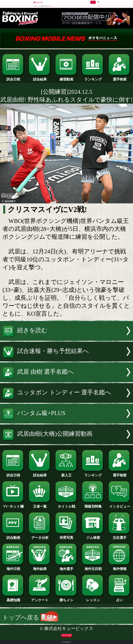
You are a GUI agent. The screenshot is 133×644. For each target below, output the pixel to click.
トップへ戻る (30, 617)
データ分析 (40, 536)
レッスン (93, 598)
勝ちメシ (66, 598)
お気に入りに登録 (67, 636)
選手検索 (120, 78)
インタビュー (120, 505)
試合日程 (13, 78)
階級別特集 (93, 505)
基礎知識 (13, 598)
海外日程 (13, 567)
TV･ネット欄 (13, 505)
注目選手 (120, 536)
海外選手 (66, 567)
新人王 (66, 474)
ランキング (93, 78)
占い (120, 598)
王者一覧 (40, 505)
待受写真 (66, 536)
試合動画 (13, 536)
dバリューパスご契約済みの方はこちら (42, 6)
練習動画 (66, 78)
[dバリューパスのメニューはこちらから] (98, 2)
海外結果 (40, 567)
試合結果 (40, 78)
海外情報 (120, 567)
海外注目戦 (93, 567)
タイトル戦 (66, 505)
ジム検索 (93, 536)
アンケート (40, 598)
